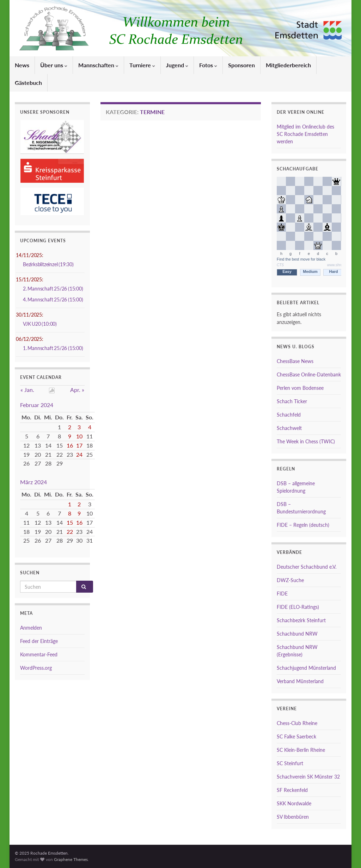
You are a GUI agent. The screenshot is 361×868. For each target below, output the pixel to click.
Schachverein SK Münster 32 (308, 777)
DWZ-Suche (290, 580)
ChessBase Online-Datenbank (309, 374)
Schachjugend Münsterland (306, 668)
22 (70, 532)
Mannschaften (98, 65)
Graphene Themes (71, 859)
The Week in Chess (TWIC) (306, 441)
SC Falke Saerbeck (296, 736)
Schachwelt (289, 428)
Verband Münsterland (300, 681)
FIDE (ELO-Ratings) (298, 607)
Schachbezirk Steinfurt (301, 620)
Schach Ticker (292, 401)
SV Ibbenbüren (293, 817)
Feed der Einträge (39, 641)
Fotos (208, 65)
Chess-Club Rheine (297, 723)
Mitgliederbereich (288, 65)
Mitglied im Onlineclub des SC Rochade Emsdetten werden (305, 134)
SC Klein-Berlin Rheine (301, 750)
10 (79, 436)
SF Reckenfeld (292, 790)
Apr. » (77, 390)
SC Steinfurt (290, 763)
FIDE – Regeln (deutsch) (303, 525)
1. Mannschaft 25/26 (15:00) (53, 348)
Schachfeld (289, 415)
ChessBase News (295, 361)
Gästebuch (28, 83)
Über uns (54, 65)
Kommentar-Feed (39, 654)
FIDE (282, 594)
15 (70, 522)
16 (70, 445)
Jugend (177, 65)
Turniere (142, 65)
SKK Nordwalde (294, 803)
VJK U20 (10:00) (40, 324)
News (22, 65)
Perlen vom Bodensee (300, 388)
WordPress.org (36, 668)
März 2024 (33, 482)
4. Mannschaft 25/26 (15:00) (53, 299)
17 (79, 445)
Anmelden (31, 628)
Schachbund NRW (297, 634)
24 (79, 454)
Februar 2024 (37, 405)
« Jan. (27, 390)
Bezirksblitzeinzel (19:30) (48, 264)
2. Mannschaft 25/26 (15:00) (53, 289)
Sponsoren (241, 65)
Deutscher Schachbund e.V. (307, 567)
